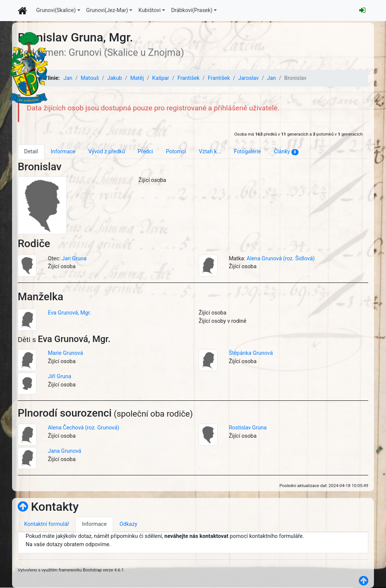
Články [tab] (286, 152)
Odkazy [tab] (128, 524)
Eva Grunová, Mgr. (69, 313)
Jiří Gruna (60, 376)
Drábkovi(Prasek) (192, 10)
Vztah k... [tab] (210, 152)
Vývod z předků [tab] (106, 152)
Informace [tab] (63, 152)
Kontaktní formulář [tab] (47, 524)
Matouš (90, 78)
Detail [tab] (31, 152)
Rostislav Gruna (248, 428)
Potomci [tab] (176, 152)
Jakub (114, 78)
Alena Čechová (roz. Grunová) (83, 428)
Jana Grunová (64, 451)
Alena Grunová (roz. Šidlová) (281, 259)
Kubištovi (149, 10)
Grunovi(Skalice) (56, 10)
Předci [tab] (145, 152)
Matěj (137, 78)
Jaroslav (248, 78)
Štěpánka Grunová (251, 353)
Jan (68, 78)
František (189, 78)
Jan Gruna (74, 259)
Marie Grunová (65, 353)
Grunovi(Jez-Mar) (107, 10)
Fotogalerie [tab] (248, 152)
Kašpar (161, 78)
